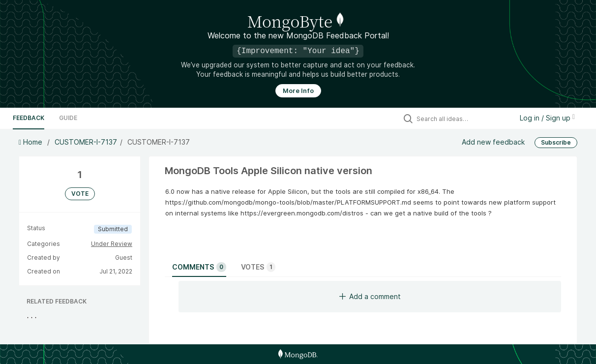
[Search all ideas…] (462, 119)
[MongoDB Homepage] (298, 354)
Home (31, 142)
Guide (68, 118)
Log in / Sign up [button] (547, 118)
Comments (199, 267)
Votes (258, 267)
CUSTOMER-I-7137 (86, 142)
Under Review (112, 244)
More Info (298, 91)
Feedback (29, 118)
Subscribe (556, 142)
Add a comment (370, 296)
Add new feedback (493, 142)
